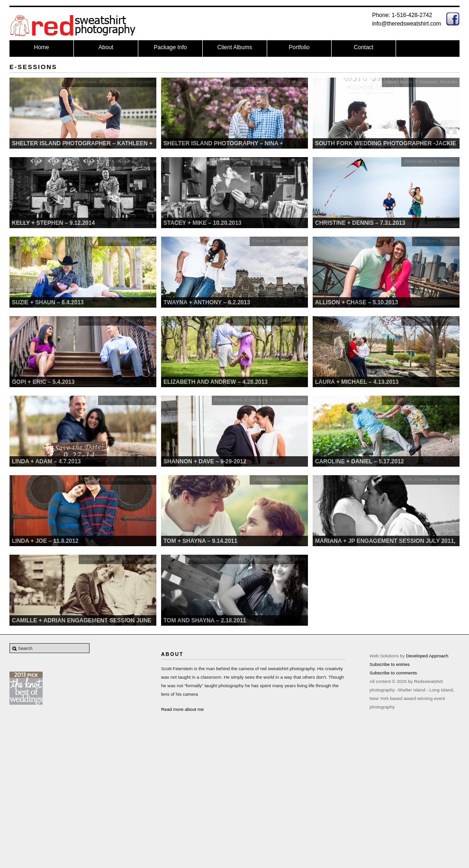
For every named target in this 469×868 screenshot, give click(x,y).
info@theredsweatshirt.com (406, 24)
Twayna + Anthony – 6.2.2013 (207, 302)
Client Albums (235, 47)
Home (41, 47)
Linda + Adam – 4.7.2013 (46, 461)
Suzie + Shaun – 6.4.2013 (48, 302)
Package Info (170, 47)
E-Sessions (111, 82)
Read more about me (182, 709)
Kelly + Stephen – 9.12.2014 (53, 223)
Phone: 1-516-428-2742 (402, 15)
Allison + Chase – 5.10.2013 (356, 302)
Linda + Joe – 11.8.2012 (45, 541)
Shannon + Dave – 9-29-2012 (205, 461)
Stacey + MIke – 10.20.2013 (203, 223)
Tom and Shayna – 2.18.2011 (205, 620)
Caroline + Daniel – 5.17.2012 (360, 461)
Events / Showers (288, 400)
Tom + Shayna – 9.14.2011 (200, 541)
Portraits (297, 82)
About (106, 47)
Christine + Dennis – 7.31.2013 (360, 223)
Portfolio (299, 47)
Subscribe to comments (393, 673)
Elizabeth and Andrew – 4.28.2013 (216, 382)
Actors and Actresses (209, 559)
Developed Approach (427, 656)
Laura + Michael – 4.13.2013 (357, 382)
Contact (364, 47)
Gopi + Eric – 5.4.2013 (43, 382)
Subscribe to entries (390, 664)
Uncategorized (139, 82)
